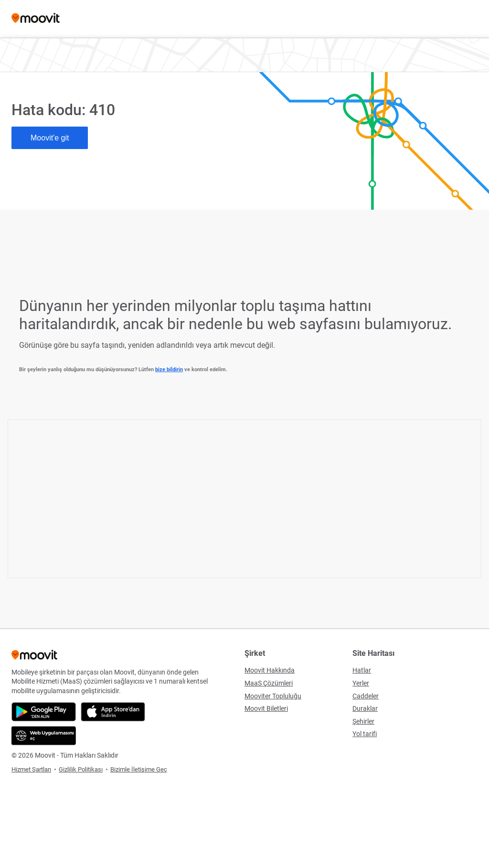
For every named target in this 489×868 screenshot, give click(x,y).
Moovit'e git (50, 138)
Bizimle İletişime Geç (139, 769)
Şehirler (363, 721)
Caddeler (366, 696)
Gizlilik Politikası (81, 769)
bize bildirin (169, 370)
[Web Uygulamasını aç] (44, 736)
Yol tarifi (365, 734)
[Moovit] (36, 19)
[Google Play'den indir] (44, 712)
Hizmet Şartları (31, 769)
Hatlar (362, 670)
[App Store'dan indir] (113, 712)
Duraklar (365, 708)
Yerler (361, 683)
